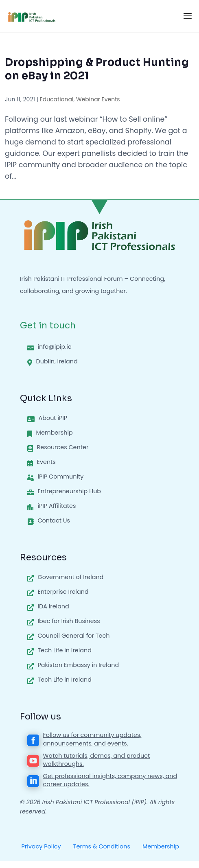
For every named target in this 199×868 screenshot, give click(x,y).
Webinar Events (98, 99)
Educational (56, 99)
